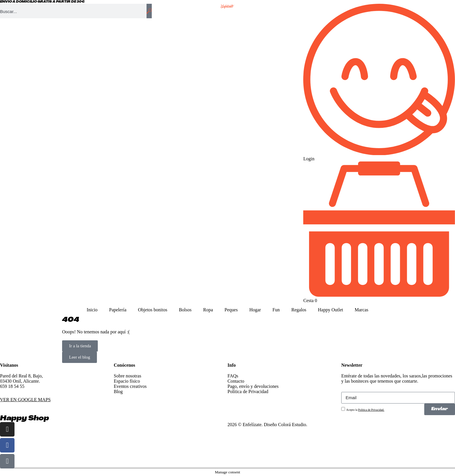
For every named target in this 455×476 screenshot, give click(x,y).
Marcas (361, 310)
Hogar (255, 310)
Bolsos (185, 310)
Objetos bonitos (153, 310)
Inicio (92, 310)
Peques (231, 310)
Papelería (118, 310)
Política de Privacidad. (371, 410)
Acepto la (365, 410)
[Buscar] (149, 11)
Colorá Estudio (292, 425)
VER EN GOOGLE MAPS (25, 400)
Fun (276, 310)
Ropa (208, 310)
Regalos (299, 310)
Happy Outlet (331, 310)
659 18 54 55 (12, 386)
